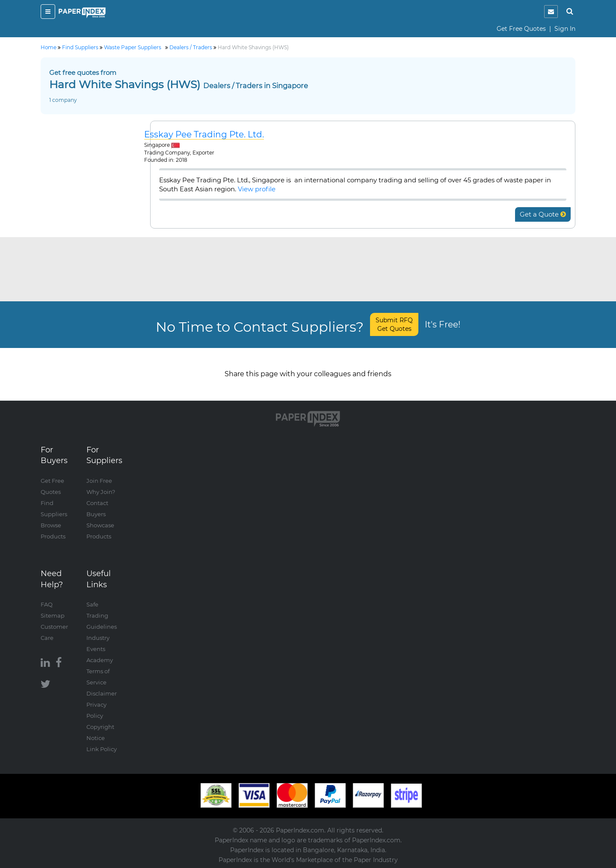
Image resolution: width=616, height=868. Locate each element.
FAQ (47, 604)
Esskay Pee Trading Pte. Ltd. (204, 135)
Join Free (99, 481)
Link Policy (102, 749)
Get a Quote (543, 214)
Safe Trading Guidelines (102, 615)
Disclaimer (102, 693)
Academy (100, 660)
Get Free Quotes (521, 29)
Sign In (565, 29)
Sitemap (53, 615)
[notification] (551, 12)
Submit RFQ (394, 324)
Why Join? (101, 492)
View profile (257, 189)
